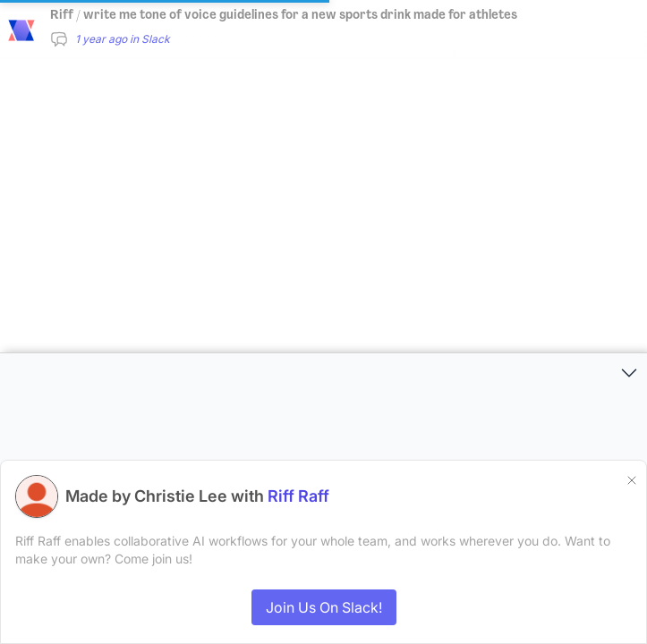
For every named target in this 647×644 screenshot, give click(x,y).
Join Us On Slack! (324, 607)
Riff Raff (298, 496)
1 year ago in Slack (123, 39)
